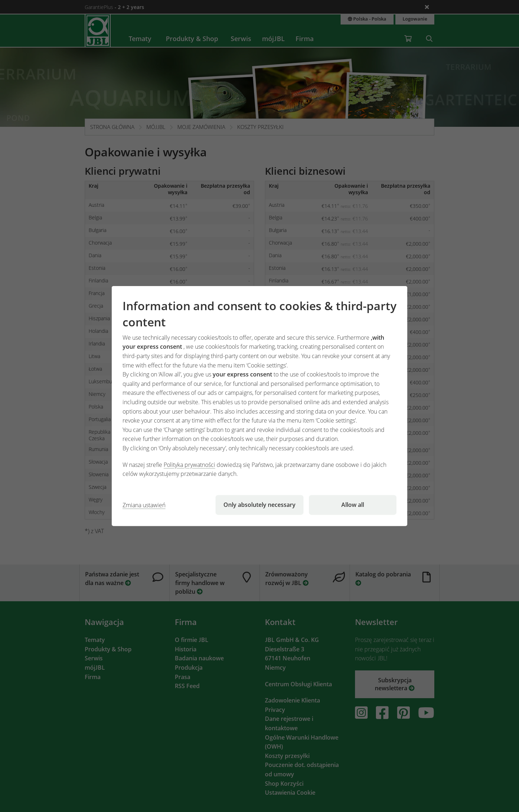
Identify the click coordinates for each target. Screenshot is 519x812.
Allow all (353, 505)
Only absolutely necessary (259, 505)
